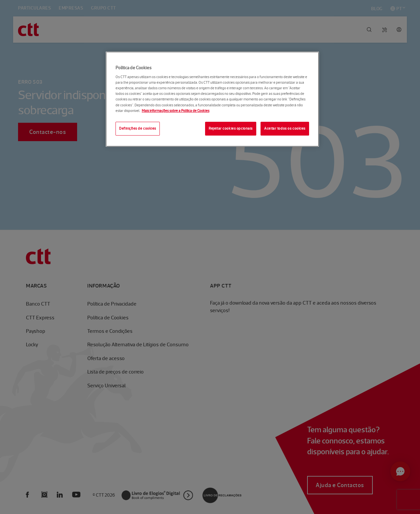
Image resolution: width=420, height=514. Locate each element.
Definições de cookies (138, 128)
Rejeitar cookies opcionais (231, 128)
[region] (212, 99)
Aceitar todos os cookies (285, 128)
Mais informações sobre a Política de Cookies (176, 111)
